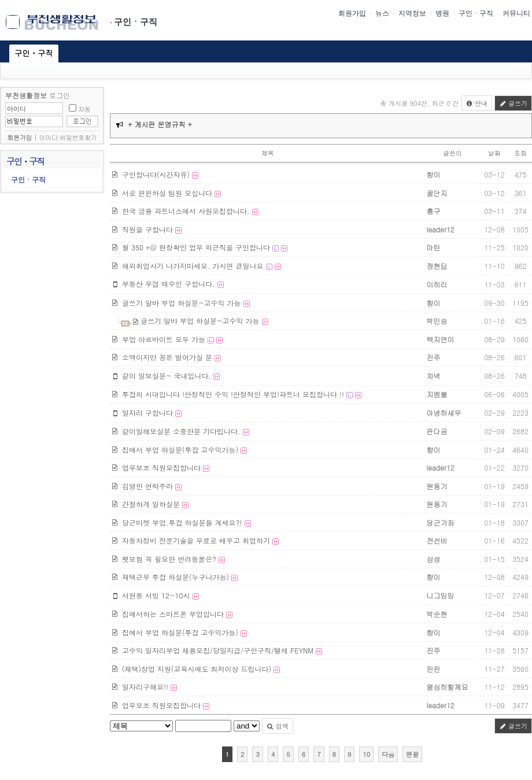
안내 (477, 103)
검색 (278, 726)
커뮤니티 (516, 13)
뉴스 (382, 13)
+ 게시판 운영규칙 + (160, 124)
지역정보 (412, 13)
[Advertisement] (52, 401)
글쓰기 (513, 103)
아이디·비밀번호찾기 (68, 137)
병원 (442, 13)
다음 (388, 754)
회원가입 (352, 13)
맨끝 (412, 754)
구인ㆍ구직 (136, 22)
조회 (520, 153)
